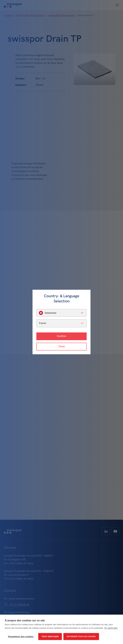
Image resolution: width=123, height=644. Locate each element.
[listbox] (61, 313)
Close (62, 346)
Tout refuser (50, 637)
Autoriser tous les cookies (81, 636)
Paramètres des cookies (21, 637)
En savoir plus (111, 628)
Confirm (61, 336)
